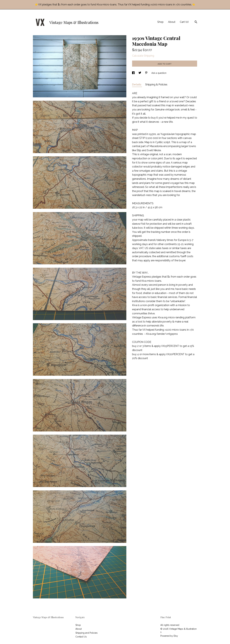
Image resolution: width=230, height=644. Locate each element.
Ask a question (159, 73)
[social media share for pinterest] (147, 73)
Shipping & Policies (156, 85)
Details (137, 85)
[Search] (196, 22)
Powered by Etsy (169, 636)
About (172, 22)
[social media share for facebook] (134, 73)
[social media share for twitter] (140, 73)
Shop (160, 22)
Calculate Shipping (143, 56)
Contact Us (81, 637)
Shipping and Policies (86, 633)
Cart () (184, 22)
